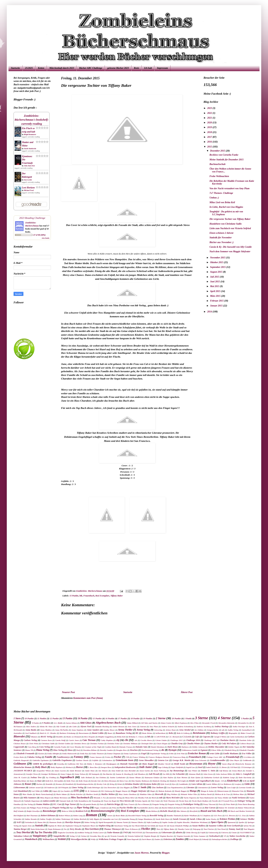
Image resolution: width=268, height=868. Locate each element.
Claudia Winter (193, 743)
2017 (210, 137)
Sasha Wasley (211, 819)
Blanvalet (19, 736)
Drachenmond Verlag (150, 750)
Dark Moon (173, 747)
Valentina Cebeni (21, 836)
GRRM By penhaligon (43, 764)
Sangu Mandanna (145, 819)
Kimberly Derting (159, 781)
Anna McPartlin (62, 730)
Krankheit (69, 784)
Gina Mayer (234, 760)
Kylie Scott (165, 784)
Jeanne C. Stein (208, 771)
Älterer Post (187, 692)
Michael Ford (29, 190)
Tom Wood (221, 829)
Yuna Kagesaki (133, 839)
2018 (210, 132)
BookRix (60, 737)
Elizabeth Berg (230, 750)
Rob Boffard (18, 816)
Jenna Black (237, 771)
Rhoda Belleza (151, 811)
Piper (71, 808)
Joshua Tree (36, 777)
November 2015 (218, 258)
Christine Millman (130, 743)
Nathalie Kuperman (32, 801)
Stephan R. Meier (55, 826)
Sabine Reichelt (80, 819)
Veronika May (95, 836)
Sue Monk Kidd (138, 826)
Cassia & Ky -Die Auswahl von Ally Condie (231, 247)
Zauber (157, 839)
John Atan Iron (29, 166)
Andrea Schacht (168, 727)
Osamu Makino (43, 804)
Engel (144, 754)
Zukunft (205, 839)
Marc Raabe (27, 794)
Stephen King (105, 826)
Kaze (39, 781)
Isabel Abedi (211, 767)
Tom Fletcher (209, 829)
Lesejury (238, 784)
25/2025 (29, 68)
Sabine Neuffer (46, 819)
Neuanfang (96, 801)
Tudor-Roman (113, 832)
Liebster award (35, 787)
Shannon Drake (55, 822)
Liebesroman (19, 787)
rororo (110, 816)
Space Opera (217, 822)
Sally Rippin (94, 819)
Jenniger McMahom (49, 774)
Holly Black (41, 767)
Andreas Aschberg (204, 727)
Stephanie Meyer (89, 826)
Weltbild (62, 839)
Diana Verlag (43, 750)
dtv (163, 750)
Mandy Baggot (180, 791)
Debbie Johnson (199, 747)
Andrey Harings (222, 727)
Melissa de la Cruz (222, 794)
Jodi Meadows (140, 774)
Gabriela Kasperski (21, 760)
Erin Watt (181, 754)
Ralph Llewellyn (33, 811)
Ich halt (148, 68)
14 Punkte (83, 718)
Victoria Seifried (134, 836)
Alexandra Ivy (243, 723)
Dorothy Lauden (106, 750)
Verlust (84, 836)
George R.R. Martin (181, 760)
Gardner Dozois (82, 760)
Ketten (41, 68)
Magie (153, 791)
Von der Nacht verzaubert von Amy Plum (229, 188)
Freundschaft (233, 757)
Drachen (134, 750)
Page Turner (70, 804)
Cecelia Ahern (146, 740)
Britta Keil (121, 737)
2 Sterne (161, 718)
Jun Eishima (101, 777)
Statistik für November (221, 238)
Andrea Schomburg (185, 727)
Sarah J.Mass (196, 819)
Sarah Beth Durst (163, 819)
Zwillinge (234, 839)
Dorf (78, 750)
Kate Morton (182, 777)
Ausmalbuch (247, 730)
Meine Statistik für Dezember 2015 (227, 160)
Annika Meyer (109, 730)
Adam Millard (132, 723)
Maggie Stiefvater (139, 791)
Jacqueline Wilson (44, 771)
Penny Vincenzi (209, 804)
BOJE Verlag (47, 737)
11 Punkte (42, 719)
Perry (221, 804)
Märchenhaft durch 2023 (62, 68)
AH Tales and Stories (149, 723)
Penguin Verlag (158, 804)
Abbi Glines (86, 723)
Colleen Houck (246, 743)
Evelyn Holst (19, 757)
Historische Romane (243, 764)
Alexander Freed (208, 723)
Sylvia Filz (248, 826)
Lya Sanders (65, 791)
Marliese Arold (92, 794)
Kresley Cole (102, 784)
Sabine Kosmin (31, 819)
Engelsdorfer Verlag (158, 754)
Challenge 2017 (210, 740)
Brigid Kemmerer (30, 134)
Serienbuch (30, 822)
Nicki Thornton (169, 801)
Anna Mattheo (46, 730)
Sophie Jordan (168, 822)
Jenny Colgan (66, 774)
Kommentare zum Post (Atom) (88, 698)
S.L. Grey (242, 816)
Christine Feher (113, 743)
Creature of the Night (93, 747)
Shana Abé (42, 822)
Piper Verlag (83, 808)
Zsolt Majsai (194, 839)
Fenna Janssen (96, 757)
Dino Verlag (59, 750)
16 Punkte (110, 719)
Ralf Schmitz (19, 811)
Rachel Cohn (181, 808)
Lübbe (46, 791)
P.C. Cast (57, 804)
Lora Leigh (231, 787)
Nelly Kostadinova (81, 801)
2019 (210, 127)
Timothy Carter (184, 829)
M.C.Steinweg (107, 791)
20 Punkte (176, 719)
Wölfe (93, 839)
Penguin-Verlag (174, 804)
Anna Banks (31, 730)
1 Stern (17, 718)
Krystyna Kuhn (150, 784)
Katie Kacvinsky (245, 777)
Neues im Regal (110, 801)
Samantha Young (128, 819)
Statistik (39, 826)
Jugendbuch (67, 777)
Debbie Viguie (234, 747)
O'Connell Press (228, 801)
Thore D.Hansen (131, 829)
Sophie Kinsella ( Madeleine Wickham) (192, 822)
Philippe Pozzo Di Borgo (39, 808)
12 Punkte (54, 719)
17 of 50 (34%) (39, 235)
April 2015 (216, 291)
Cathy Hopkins (107, 740)
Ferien (108, 757)
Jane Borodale (130, 771)
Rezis (137, 68)
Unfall (203, 832)
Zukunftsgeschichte (219, 839)
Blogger (166, 853)
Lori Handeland (21, 791)
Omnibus (17, 804)
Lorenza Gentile (245, 787)
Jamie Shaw (90, 771)
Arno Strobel (185, 730)
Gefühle (95, 760)
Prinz (114, 808)
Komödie (49, 784)
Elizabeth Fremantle (25, 754)
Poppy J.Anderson (102, 808)
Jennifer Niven (32, 774)
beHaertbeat (161, 733)
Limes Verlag (77, 787)
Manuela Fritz (238, 791)
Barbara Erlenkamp (68, 733)
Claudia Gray (177, 743)
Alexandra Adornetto (227, 723)
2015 (210, 147)
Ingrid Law (190, 767)
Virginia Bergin (150, 836)
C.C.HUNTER (160, 737)
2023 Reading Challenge (32, 218)
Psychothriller (142, 808)
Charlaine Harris (227, 740)
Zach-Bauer (147, 839)
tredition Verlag (84, 832)
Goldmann (20, 764)
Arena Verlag (143, 730)
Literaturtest (203, 787)
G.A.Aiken (248, 757)
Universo (225, 832)
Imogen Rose (106, 767)
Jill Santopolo (94, 774)
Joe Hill (166, 774)
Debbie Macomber (216, 747)
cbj (118, 740)
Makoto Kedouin (165, 791)
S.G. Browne (230, 816)
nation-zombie (49, 801)
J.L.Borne (223, 767)
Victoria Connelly (117, 836)
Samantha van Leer (110, 819)
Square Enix (27, 826)
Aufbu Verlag (233, 730)
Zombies (180, 839)
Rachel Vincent (196, 808)
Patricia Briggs (114, 804)
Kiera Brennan (110, 781)
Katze (32, 781)
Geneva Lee (163, 760)
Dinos (70, 750)
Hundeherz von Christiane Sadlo (226, 224)
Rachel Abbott (167, 808)
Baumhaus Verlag (124, 733)
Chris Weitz (33, 743)
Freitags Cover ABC (214, 757)
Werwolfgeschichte (79, 839)
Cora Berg (32, 747)
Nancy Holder (223, 798)
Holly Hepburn (57, 767)
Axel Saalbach (31, 733)
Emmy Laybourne (131, 754)
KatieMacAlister (20, 781)
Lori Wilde (36, 791)
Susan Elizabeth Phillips (179, 826)
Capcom (206, 737)
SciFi (19, 822)
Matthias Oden (146, 794)
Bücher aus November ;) (222, 242)
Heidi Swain (180, 764)
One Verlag (28, 804)
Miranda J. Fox (100, 798)
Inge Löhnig (163, 767)
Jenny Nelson (80, 774)
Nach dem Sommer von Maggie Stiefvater (230, 251)
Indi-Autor (146, 767)
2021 (210, 118)
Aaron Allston (71, 723)
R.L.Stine (155, 808)
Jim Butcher (108, 774)
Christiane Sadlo (48, 743)
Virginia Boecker (166, 836)
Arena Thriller (125, 730)
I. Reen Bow (93, 767)
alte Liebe (73, 727)
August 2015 (216, 272)
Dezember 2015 (218, 151)
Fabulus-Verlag (34, 757)
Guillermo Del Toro (75, 764)
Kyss (174, 784)
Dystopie (173, 750)
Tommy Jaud (234, 829)
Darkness (185, 747)
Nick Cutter (155, 801)
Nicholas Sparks (141, 801)
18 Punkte (135, 719)
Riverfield (193, 811)
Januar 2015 (217, 306)
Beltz (171, 733)
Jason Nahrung (160, 771)
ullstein (179, 832)
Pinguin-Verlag (59, 808)
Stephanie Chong (72, 826)
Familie (49, 757)
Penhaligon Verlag (191, 804)
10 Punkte (29, 719)
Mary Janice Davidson (128, 794)
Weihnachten (48, 839)
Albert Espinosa (181, 723)
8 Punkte (35, 723)
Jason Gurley (145, 771)
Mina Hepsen (45, 798)
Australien (18, 733)
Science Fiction (227, 819)
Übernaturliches (152, 832)
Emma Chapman (114, 754)
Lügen (55, 791)
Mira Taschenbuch (80, 798)
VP (225, 836)
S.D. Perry (218, 816)
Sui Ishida (151, 826)
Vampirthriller (60, 836)
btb (81, 596)
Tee (65, 829)
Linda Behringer (94, 787)
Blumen (34, 737)
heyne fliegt (227, 764)
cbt (126, 740)
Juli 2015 (215, 277)
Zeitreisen (168, 839)
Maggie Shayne (121, 791)
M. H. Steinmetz (92, 791)
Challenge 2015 (176, 740)
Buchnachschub (217, 164)
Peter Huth (230, 804)
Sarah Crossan (179, 819)
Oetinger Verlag (244, 801)
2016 (210, 142)
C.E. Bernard (174, 737)
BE (137, 733)
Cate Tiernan (89, 740)
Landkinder (184, 784)
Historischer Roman (22, 767)
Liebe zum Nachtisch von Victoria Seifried (230, 228)
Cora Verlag (45, 747)
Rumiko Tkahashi (174, 816)
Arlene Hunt (171, 730)
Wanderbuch (31, 839)
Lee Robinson (226, 784)
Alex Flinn (194, 723)
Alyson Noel (86, 727)
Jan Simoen (103, 771)
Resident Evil (81, 811)
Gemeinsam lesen (125, 760)
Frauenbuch (89, 596)
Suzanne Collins (216, 826)
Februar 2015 (217, 301)
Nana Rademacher (207, 798)
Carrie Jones (74, 740)
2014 (210, 312)
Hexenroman (196, 764)
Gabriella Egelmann (41, 760)
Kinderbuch (233, 781)
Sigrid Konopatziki (106, 822)
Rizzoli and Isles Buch (211, 811)
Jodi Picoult (154, 774)
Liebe (247, 784)
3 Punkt (188, 719)
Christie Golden (64, 743)
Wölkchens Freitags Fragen (111, 839)
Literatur (190, 787)
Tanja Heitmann (54, 829)
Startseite (15, 68)
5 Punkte (245, 719)
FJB (127, 757)
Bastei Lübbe (98, 733)
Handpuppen (111, 764)
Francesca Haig (179, 757)
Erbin (171, 754)
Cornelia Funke (60, 747)
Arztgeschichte (213, 730)
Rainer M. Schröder (227, 808)
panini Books (91, 804)
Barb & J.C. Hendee (48, 733)
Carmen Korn (46, 740)
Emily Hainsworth (69, 754)
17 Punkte (122, 719)
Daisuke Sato (141, 747)
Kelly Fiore (71, 781)
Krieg (112, 784)
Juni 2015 (215, 282)
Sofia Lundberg (153, 822)
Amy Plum (154, 727)
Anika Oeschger (239, 727)
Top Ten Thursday (43, 832)
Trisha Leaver (98, 832)
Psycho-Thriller (126, 808)
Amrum (143, 727)
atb (223, 730)
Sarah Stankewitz (30, 149)
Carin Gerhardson (237, 737)
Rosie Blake (120, 816)
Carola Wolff (60, 740)
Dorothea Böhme (90, 750)
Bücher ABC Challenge (91, 68)
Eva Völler (247, 754)
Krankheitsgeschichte (85, 784)
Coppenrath (19, 747)
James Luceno (60, 771)
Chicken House (20, 743)
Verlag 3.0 (74, 836)
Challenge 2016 (193, 740)
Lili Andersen (49, 787)
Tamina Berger (20, 829)
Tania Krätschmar (37, 829)
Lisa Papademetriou (175, 787)
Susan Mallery (199, 826)
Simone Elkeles (137, 822)
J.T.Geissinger (246, 767)
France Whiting (139, 757)
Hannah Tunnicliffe (129, 764)
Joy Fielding (51, 777)
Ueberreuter (167, 832)
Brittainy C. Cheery (136, 737)
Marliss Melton (108, 794)
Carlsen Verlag (30, 740)
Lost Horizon (28, 188)
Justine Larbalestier (118, 777)
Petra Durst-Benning (246, 804)
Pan (81, 804)
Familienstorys (63, 757)
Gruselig (61, 764)
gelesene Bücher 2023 (118, 68)
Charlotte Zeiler (245, 740)
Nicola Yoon (184, 801)
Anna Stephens (78, 730)
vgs (106, 836)
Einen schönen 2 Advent (221, 233)
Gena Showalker (146, 760)
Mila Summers (30, 798)
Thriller (146, 829)
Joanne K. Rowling (123, 774)
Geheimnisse (107, 760)
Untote (234, 832)
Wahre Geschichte (237, 836)
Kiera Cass (124, 781)
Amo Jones (132, 727)
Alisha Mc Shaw (46, 727)
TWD (126, 832)
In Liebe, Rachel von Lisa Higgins (226, 207)
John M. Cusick (20, 777)
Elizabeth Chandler (247, 750)
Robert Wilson (64, 816)
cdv (136, 740)
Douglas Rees (121, 750)
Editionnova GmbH (190, 750)
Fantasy (78, 757)
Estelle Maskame (231, 754)
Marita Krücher (76, 794)
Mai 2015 (215, 286)
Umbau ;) (214, 198)
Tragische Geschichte (66, 832)
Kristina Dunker (132, 784)
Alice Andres (31, 727)
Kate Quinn (196, 777)
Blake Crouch (246, 733)
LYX (76, 791)
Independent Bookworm (125, 767)
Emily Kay (84, 754)
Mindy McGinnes (61, 798)
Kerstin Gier (96, 781)
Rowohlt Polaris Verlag (137, 816)
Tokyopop (197, 829)
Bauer (110, 733)
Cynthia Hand (110, 747)
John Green (208, 774)
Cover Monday (75, 747)
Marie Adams (61, 794)
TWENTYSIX (137, 832)
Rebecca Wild (67, 811)
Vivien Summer (199, 836)
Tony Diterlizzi (23, 832)
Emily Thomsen (98, 754)
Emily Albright (53, 754)
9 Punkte (46, 723)
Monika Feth (143, 798)
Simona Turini (122, 822)
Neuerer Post (68, 692)
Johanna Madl (194, 774)
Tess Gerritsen (92, 829)
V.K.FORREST (246, 832)
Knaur (28, 784)
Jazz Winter (193, 771)
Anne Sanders (93, 730)
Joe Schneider (179, 774)
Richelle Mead (166, 811)
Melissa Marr (239, 794)
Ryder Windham (191, 816)
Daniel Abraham (157, 747)
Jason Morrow (142, 853)
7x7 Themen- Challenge (221, 193)
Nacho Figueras (190, 798)
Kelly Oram (83, 781)
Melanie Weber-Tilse (189, 794)
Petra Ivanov (21, 808)
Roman (92, 815)
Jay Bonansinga (177, 771)
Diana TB (29, 750)
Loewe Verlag (217, 787)
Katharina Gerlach (212, 777)
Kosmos (59, 784)
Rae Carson (210, 808)
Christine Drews (80, 743)
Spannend (232, 822)
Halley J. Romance (95, 764)
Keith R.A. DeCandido (54, 781)
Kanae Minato (135, 777)
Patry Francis (129, 804)
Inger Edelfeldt (177, 767)
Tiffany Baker (117, 596)
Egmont (204, 750)
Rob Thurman (32, 816)
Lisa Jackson (157, 787)
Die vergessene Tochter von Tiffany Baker (230, 219)
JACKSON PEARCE (23, 771)
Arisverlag (158, 730)
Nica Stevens (125, 801)
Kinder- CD (219, 781)
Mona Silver (130, 798)
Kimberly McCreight (178, 781)
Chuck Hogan (162, 743)
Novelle (215, 801)
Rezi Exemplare (102, 596)
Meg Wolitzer (172, 794)
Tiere (158, 829)
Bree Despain (90, 737)
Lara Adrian (197, 784)
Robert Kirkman (48, 816)
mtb (161, 798)
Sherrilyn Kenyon (73, 822)
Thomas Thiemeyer (112, 829)
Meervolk (159, 794)
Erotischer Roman (197, 753)
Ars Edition (199, 730)
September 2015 (218, 267)
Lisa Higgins (125, 787)
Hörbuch (69, 767)
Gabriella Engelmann (62, 760)
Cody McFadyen (229, 743)
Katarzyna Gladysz (152, 777)
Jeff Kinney (224, 771)
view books (46, 238)
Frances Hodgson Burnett (159, 757)
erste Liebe (215, 754)
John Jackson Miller (224, 774)
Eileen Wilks (216, 750)
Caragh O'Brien (220, 737)
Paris (102, 804)
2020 (210, 123)
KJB (245, 781)
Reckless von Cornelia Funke (224, 155)
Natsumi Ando (65, 801)
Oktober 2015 (217, 262)
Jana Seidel (116, 771)
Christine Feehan (97, 743)
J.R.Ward (234, 767)
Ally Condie (61, 727)
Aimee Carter (166, 723)
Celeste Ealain (161, 740)
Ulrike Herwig (191, 832)
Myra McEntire (173, 798)
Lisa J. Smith (140, 787)
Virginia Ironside (183, 836)
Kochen (39, 784)
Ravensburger (50, 811)
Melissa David (206, 794)
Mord (154, 798)
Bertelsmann (199, 733)
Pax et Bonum (143, 804)
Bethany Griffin (218, 733)
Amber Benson (118, 727)
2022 (210, 113)
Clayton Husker (211, 743)
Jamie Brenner (75, 771)
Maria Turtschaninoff (44, 794)
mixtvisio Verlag (115, 798)
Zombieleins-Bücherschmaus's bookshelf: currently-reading (32, 120)
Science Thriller (247, 819)
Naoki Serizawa (239, 798)
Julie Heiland (86, 777)
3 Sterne (202, 718)
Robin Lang (78, 816)
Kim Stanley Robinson (140, 781)
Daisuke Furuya (126, 747)
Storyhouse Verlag (121, 826)
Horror (79, 767)
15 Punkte (74, 596)
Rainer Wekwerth (245, 808)
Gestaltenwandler (218, 760)
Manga (193, 791)
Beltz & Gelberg (183, 733)
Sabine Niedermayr (63, 819)
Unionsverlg (213, 832)
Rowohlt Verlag (156, 816)
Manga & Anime (207, 791)
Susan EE (163, 826)
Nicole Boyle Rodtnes (200, 801)
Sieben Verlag (90, 822)
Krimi (120, 784)
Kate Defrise (168, 777)
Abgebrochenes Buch (108, 723)
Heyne (212, 764)
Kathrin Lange (229, 777)
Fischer (118, 757)
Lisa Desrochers (110, 787)
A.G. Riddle (58, 723)
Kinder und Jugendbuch (200, 781)
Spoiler (241, 822)
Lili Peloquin (63, 787)
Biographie (233, 733)
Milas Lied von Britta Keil (222, 202)
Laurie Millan (212, 784)
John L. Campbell (243, 774)
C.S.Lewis (187, 737)
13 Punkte (67, 718)
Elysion (41, 754)
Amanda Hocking (102, 727)
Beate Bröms (147, 733)
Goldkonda (247, 760)
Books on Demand (74, 737)
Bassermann (84, 733)
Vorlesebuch (214, 836)
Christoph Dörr (147, 743)
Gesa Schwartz (200, 760)
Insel (200, 767)
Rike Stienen (182, 811)
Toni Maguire (249, 829)
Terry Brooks (75, 829)
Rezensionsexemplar (103, 811)
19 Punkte (148, 719)
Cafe (197, 737)
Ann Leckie (28, 180)
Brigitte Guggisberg (106, 737)
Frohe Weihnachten (219, 176)
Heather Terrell (164, 764)
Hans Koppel (148, 764)
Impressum (162, 68)
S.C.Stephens (205, 816)
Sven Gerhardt (233, 826)
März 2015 (216, 296)
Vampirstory (40, 836)
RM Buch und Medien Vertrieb (240, 811)
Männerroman (223, 791)
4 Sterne (224, 718)
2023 (210, 108)
